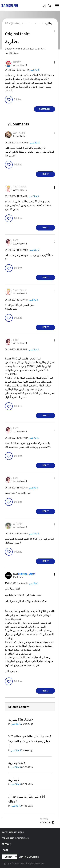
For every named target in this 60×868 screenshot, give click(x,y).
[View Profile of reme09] (17, 62)
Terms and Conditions (15, 838)
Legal (5, 850)
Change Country (29, 857)
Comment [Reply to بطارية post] (45, 109)
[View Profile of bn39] (16, 240)
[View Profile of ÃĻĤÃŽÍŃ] (18, 524)
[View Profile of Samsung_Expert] (27, 574)
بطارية (13, 780)
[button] (49, 63)
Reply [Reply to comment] (46, 174)
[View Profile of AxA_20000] (19, 133)
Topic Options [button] (49, 32)
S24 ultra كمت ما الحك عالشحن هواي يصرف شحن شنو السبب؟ (30, 739)
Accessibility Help (13, 832)
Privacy (6, 844)
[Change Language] (9, 857)
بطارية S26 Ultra (20, 720)
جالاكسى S (34, 70)
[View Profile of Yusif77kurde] (20, 187)
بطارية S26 (16, 763)
